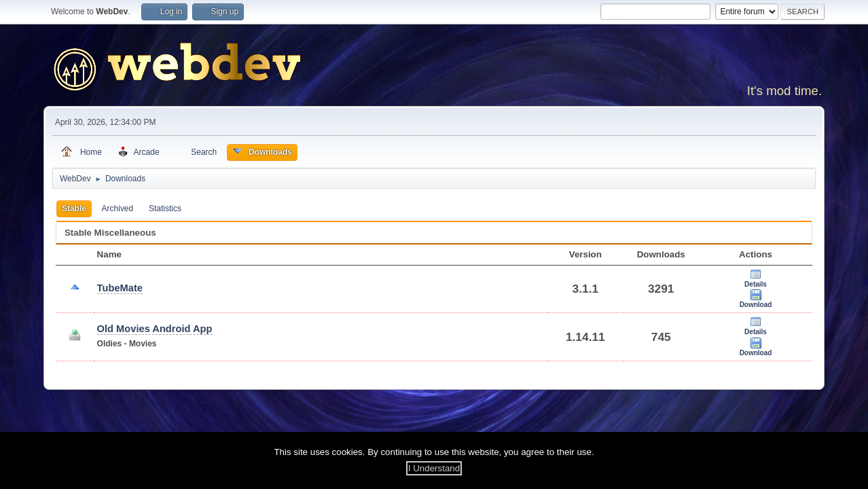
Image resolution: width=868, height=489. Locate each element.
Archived (118, 209)
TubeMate (120, 288)
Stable (74, 209)
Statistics (165, 209)
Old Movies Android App (155, 329)
